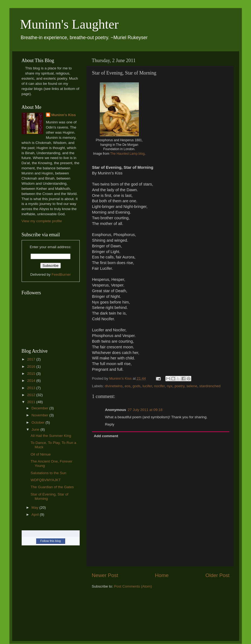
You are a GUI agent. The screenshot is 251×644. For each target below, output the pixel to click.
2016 (32, 367)
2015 (32, 374)
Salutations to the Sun (48, 473)
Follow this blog (51, 541)
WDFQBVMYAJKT (46, 480)
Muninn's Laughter (70, 24)
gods (137, 386)
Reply (110, 424)
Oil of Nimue (41, 454)
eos (128, 386)
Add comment (106, 436)
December (41, 408)
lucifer (147, 386)
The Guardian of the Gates (52, 487)
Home (162, 575)
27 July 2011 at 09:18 (145, 410)
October (39, 422)
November (41, 415)
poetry (180, 386)
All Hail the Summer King (51, 436)
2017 (32, 359)
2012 (32, 395)
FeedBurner (61, 274)
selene (192, 386)
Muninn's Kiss (64, 115)
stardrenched (210, 386)
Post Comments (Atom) (133, 586)
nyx (170, 386)
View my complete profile (42, 221)
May (36, 508)
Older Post (217, 575)
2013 (32, 388)
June (36, 429)
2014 (32, 381)
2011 (32, 402)
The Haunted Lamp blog (127, 154)
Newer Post (105, 575)
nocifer (159, 386)
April (36, 515)
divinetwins (114, 386)
